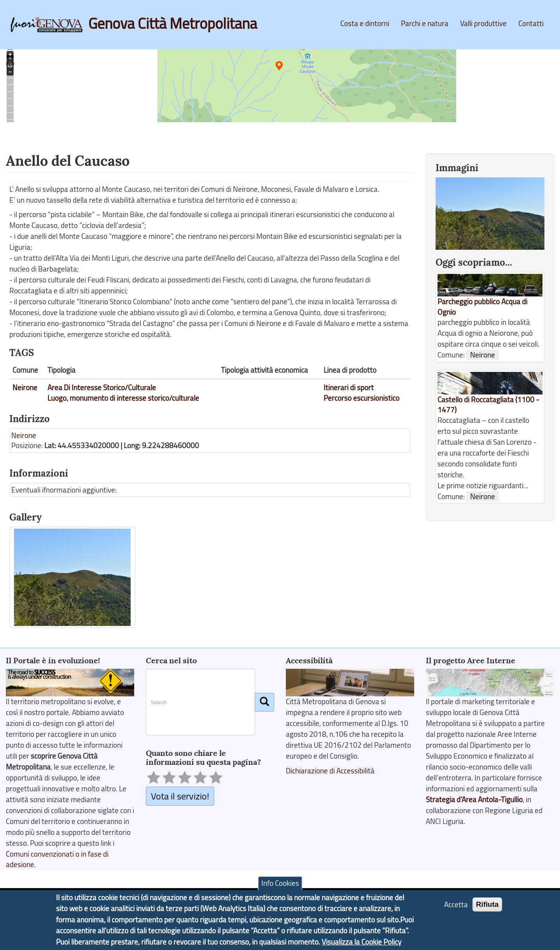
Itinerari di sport (349, 387)
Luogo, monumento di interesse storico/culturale (123, 398)
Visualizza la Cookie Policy (361, 942)
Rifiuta (487, 904)
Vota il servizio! (180, 796)
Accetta (456, 904)
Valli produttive (483, 23)
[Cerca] (264, 702)
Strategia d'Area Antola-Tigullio (474, 799)
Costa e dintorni (365, 23)
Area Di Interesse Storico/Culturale (102, 387)
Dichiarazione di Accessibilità (330, 771)
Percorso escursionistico (361, 398)
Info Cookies (280, 883)
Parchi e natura (425, 23)
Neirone (25, 387)
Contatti (531, 23)
